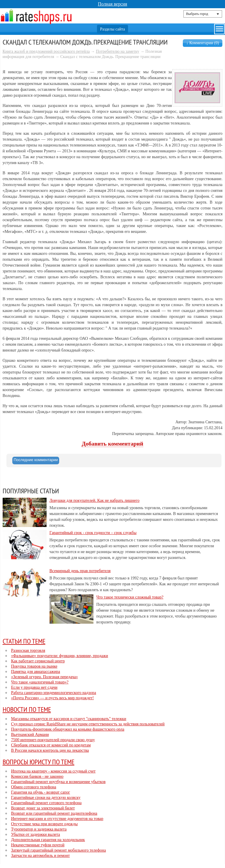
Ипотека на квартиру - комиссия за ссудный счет (53, 771)
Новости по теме (27, 709)
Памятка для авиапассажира (36, 672)
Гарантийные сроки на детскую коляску (46, 798)
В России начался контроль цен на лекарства (50, 750)
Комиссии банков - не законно (37, 776)
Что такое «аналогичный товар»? (40, 682)
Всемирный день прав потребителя (80, 571)
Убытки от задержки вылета (36, 834)
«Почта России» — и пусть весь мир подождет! (52, 698)
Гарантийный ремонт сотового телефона (46, 803)
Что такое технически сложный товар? (130, 597)
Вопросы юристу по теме (39, 762)
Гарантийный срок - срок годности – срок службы (93, 533)
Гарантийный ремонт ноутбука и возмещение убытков (58, 782)
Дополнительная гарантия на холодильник (48, 840)
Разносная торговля (28, 650)
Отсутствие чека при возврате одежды (44, 824)
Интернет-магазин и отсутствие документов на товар (57, 819)
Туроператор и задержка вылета (39, 829)
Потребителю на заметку (117, 51)
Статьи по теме (24, 641)
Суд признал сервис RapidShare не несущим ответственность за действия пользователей (88, 724)
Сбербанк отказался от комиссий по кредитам (51, 745)
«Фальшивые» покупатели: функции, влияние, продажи (60, 656)
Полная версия (112, 4)
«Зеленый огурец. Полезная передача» (45, 677)
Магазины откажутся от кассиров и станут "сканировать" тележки (69, 719)
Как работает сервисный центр (38, 661)
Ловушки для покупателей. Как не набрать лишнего (94, 500)
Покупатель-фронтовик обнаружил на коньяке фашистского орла (68, 729)
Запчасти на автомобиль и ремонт (40, 856)
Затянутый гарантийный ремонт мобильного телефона (59, 850)
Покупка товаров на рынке (34, 666)
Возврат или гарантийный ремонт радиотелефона (54, 813)
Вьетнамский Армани (30, 735)
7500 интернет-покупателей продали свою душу (53, 740)
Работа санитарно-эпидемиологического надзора (54, 693)
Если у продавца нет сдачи (34, 687)
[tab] (36, 461)
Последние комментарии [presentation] (36, 460)
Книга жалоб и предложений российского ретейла (46, 51)
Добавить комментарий (112, 444)
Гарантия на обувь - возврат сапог (41, 792)
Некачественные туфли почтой (38, 845)
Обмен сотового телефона (34, 787)
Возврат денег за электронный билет (43, 808)
